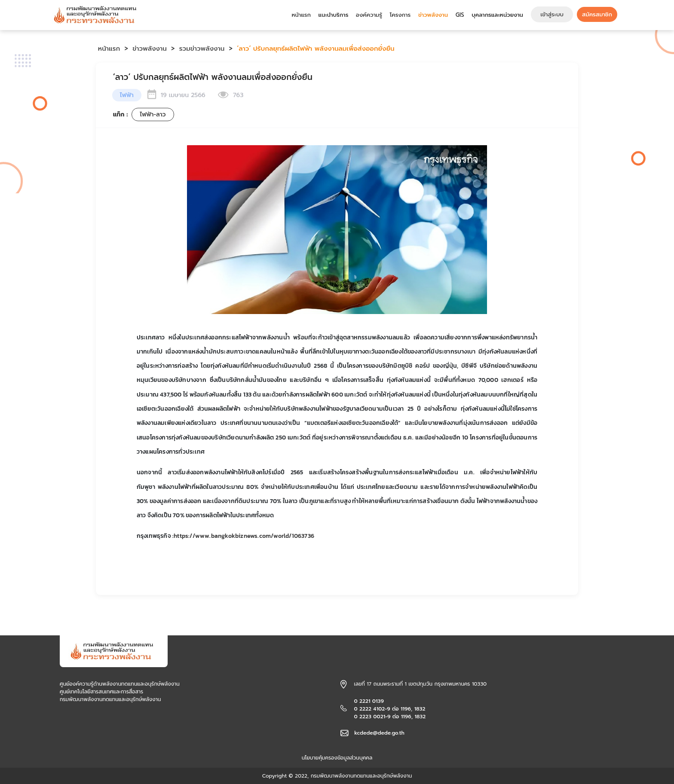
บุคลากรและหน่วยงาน (497, 15)
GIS (460, 15)
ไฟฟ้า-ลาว (153, 114)
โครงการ (400, 15)
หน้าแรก (301, 15)
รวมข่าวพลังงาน (202, 49)
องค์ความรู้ (369, 15)
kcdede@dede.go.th (379, 733)
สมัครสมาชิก (597, 14)
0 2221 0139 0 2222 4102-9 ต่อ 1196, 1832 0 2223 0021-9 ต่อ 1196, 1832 (390, 709)
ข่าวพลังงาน (433, 15)
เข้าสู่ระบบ (552, 14)
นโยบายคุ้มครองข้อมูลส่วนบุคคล (337, 758)
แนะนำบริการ (334, 15)
